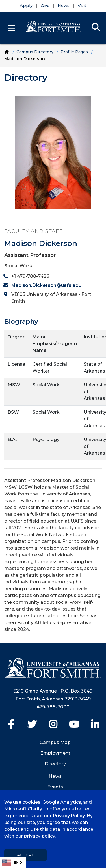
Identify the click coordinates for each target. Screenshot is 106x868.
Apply (26, 6)
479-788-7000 (53, 707)
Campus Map (55, 742)
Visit (82, 6)
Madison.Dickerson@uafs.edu (46, 285)
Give (45, 6)
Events (55, 787)
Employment (55, 753)
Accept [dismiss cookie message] (25, 855)
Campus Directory (35, 52)
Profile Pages (74, 52)
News (64, 6)
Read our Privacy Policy (58, 816)
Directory (55, 764)
